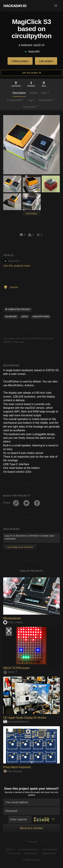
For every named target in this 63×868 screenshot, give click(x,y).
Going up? (31, 842)
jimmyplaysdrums (16, 722)
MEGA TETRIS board (16, 668)
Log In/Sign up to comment (20, 547)
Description (19, 93)
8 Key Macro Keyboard (17, 767)
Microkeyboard (12, 618)
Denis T (10, 672)
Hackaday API (49, 853)
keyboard (11, 317)
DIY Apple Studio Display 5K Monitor (25, 718)
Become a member (13, 792)
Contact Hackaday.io (29, 849)
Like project (46, 61)
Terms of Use (14, 853)
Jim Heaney (13, 771)
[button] (56, 6)
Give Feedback (50, 849)
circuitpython (41, 317)
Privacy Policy (31, 853)
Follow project (20, 61)
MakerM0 (32, 52)
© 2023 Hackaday (32, 860)
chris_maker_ (14, 622)
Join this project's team (17, 266)
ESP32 (25, 317)
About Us (10, 849)
